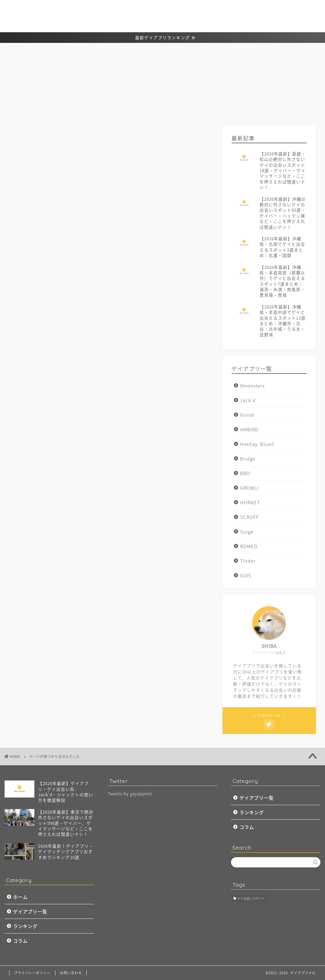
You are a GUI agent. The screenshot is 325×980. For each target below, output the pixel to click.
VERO (31, 419)
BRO (245, 473)
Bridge (248, 459)
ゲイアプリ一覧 (233, 14)
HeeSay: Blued (257, 444)
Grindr (247, 415)
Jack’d (248, 400)
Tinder (248, 561)
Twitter (33, 409)
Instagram (37, 401)
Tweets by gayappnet (130, 794)
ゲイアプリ (37, 427)
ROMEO (249, 546)
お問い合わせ (71, 973)
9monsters (252, 386)
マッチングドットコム (50, 446)
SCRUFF (249, 517)
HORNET (250, 502)
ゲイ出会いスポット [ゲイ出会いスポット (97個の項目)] (251, 898)
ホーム (203, 14)
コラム (294, 14)
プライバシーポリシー (32, 973)
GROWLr (250, 488)
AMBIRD (249, 429)
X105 (246, 575)
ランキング (268, 14)
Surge (247, 532)
